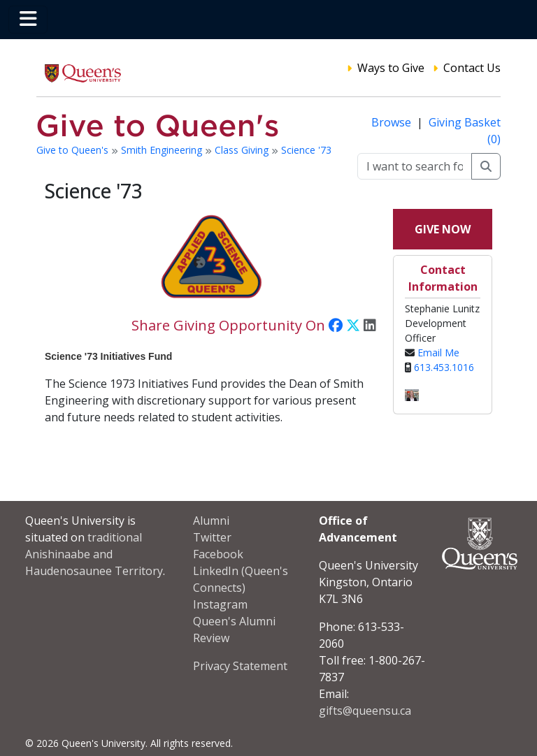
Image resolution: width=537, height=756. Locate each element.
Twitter (212, 537)
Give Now (443, 229)
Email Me (438, 352)
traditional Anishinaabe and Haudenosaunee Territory (94, 554)
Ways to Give (391, 68)
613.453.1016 (444, 367)
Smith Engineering (163, 150)
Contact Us (472, 68)
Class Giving (243, 150)
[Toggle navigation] (28, 20)
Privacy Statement (240, 666)
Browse (393, 122)
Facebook (218, 554)
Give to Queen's (74, 150)
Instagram (220, 604)
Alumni (211, 521)
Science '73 (306, 150)
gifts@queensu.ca (365, 711)
